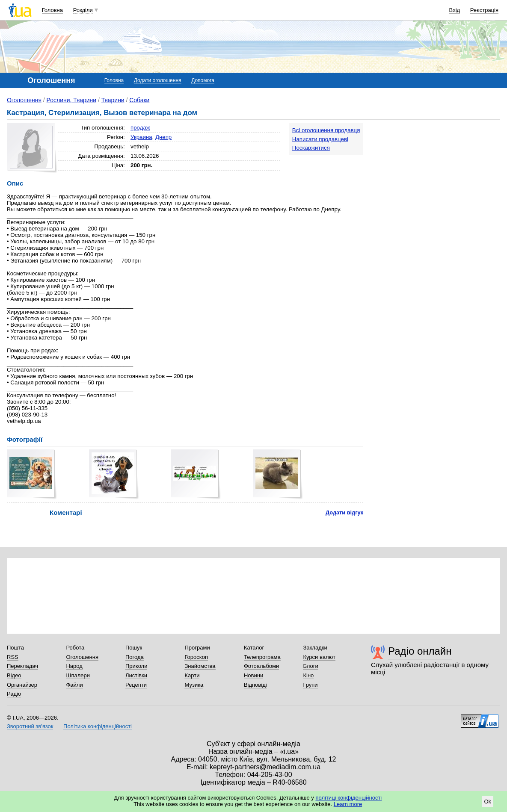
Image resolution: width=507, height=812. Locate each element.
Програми (197, 648)
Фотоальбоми (261, 666)
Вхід (455, 10)
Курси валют (319, 657)
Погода (135, 657)
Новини (253, 675)
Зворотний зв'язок (30, 726)
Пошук (134, 648)
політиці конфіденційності (348, 798)
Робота (75, 648)
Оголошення (24, 100)
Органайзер (22, 685)
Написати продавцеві (320, 139)
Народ (74, 666)
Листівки (136, 675)
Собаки (139, 100)
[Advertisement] (436, 176)
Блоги (310, 666)
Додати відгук (344, 512)
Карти (192, 675)
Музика (194, 685)
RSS (13, 657)
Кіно (308, 675)
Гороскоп (196, 657)
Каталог (254, 648)
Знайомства (200, 666)
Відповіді (255, 685)
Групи (310, 685)
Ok (488, 802)
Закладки (315, 648)
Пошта (15, 648)
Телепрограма (262, 657)
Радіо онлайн (420, 651)
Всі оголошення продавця (326, 130)
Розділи (83, 10)
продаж (140, 128)
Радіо (14, 694)
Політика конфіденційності (98, 726)
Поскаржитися (311, 148)
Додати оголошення (158, 80)
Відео (14, 675)
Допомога (203, 80)
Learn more (348, 804)
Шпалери (78, 675)
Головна (52, 10)
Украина (141, 137)
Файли (74, 685)
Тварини (113, 100)
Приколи (136, 666)
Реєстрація (484, 10)
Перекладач (22, 666)
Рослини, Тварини (71, 100)
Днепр (163, 137)
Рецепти (136, 685)
